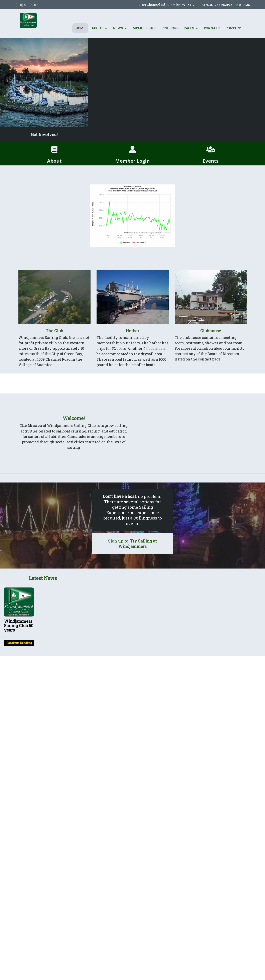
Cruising (169, 28)
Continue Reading (19, 643)
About (97, 28)
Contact (233, 28)
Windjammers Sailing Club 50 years (19, 626)
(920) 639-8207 (27, 5)
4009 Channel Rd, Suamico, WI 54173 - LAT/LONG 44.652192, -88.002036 (194, 5)
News (118, 28)
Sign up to (132, 544)
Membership (144, 28)
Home (80, 28)
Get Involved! (44, 134)
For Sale (212, 28)
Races (189, 28)
